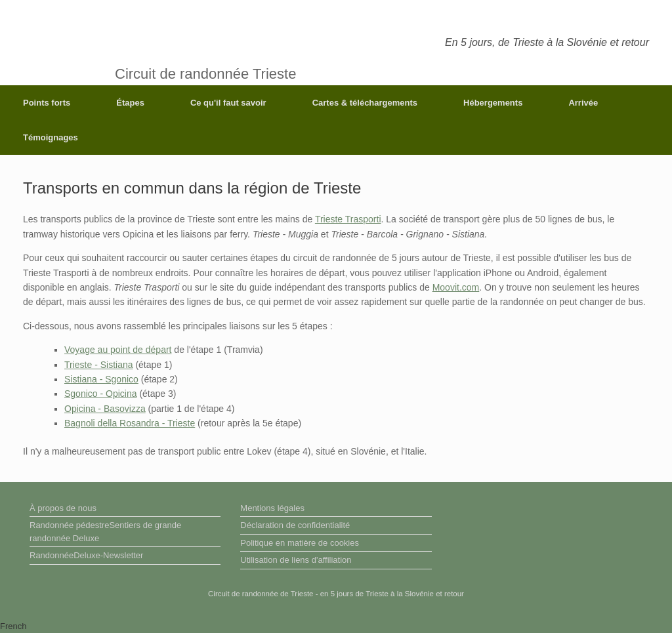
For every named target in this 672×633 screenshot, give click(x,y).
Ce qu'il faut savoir (228, 103)
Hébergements (493, 103)
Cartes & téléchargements (365, 103)
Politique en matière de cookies (300, 543)
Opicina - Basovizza (105, 409)
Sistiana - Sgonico (101, 379)
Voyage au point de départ (118, 350)
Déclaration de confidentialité (295, 525)
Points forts (47, 103)
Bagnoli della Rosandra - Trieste (130, 423)
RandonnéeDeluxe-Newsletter (86, 555)
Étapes (130, 103)
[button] (336, 626)
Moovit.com (456, 287)
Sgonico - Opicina (101, 394)
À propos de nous (63, 508)
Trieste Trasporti (348, 219)
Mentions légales (272, 508)
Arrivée (583, 103)
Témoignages (51, 137)
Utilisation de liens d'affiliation (296, 560)
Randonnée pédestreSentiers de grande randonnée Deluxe (105, 532)
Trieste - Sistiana (99, 365)
